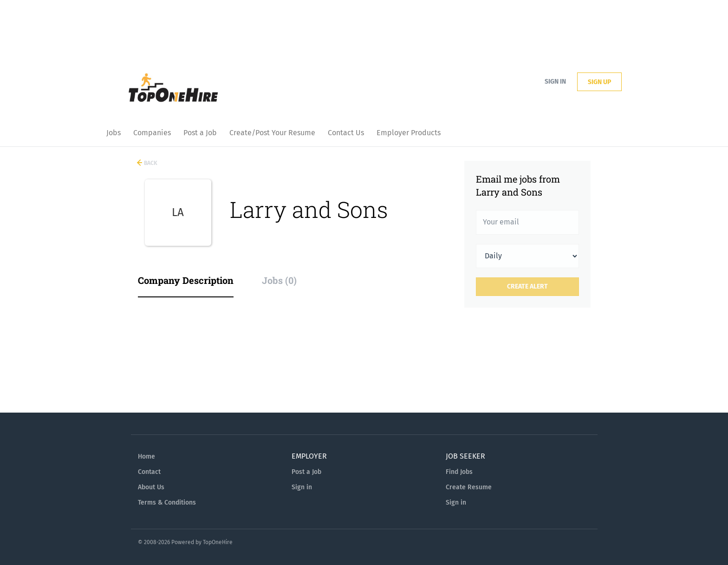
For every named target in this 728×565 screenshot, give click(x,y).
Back (150, 163)
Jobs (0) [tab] (279, 280)
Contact (149, 472)
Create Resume (469, 487)
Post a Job (306, 472)
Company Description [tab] (186, 280)
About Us (151, 487)
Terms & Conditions (167, 503)
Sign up (599, 82)
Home (146, 457)
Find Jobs (459, 472)
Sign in (555, 82)
